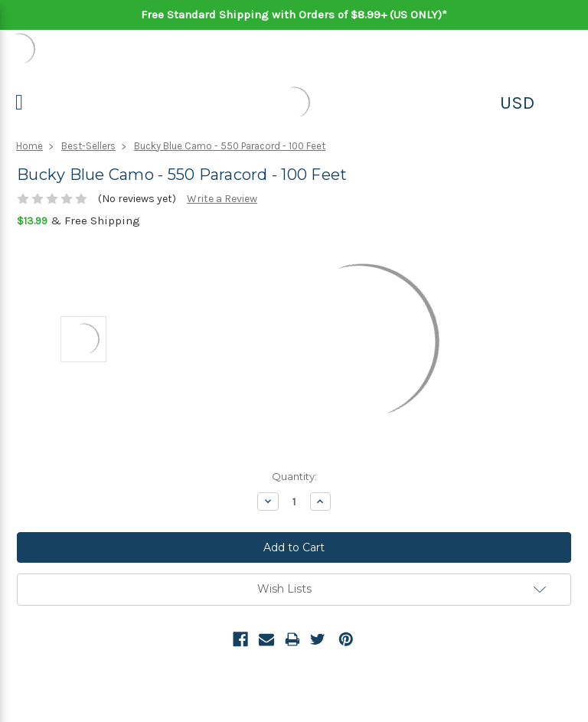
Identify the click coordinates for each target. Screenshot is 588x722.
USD (517, 103)
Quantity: (294, 476)
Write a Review (222, 199)
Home (29, 146)
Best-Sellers (88, 146)
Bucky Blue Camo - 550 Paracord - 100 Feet (230, 146)
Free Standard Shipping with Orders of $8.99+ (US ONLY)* (294, 15)
